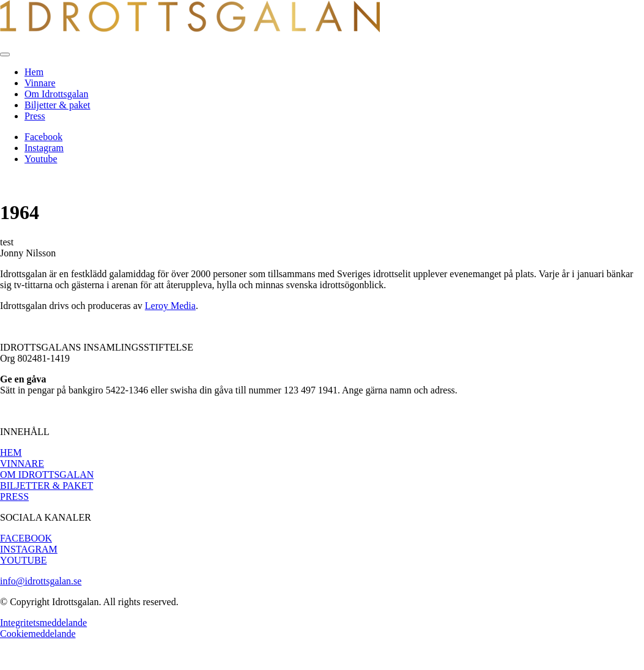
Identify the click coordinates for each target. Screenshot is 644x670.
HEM (11, 452)
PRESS (14, 497)
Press (35, 116)
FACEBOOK (26, 538)
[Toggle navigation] (5, 54)
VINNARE (22, 463)
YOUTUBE (23, 560)
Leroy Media (170, 306)
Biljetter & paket (57, 105)
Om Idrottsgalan (56, 94)
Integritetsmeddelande (43, 623)
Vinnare (40, 83)
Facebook (43, 137)
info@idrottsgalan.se (41, 581)
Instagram (44, 148)
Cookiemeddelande (38, 634)
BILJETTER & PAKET (46, 486)
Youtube (41, 159)
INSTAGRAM (29, 549)
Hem (34, 72)
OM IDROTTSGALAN (47, 475)
